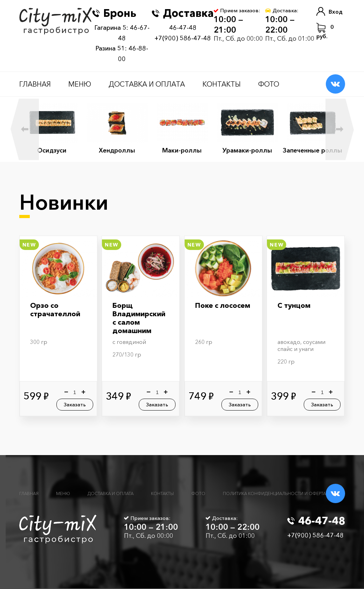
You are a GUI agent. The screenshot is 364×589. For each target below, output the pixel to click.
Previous (25, 129)
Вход (329, 11)
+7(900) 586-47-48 (183, 38)
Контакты (222, 84)
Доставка (183, 13)
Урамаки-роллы (247, 150)
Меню (80, 84)
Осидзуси (52, 150)
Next (340, 129)
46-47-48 (183, 28)
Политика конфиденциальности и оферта (274, 493)
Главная (35, 84)
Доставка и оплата (147, 84)
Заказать (75, 404)
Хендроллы (117, 150)
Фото (269, 84)
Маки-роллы (182, 150)
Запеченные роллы (313, 150)
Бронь (114, 13)
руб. (325, 31)
